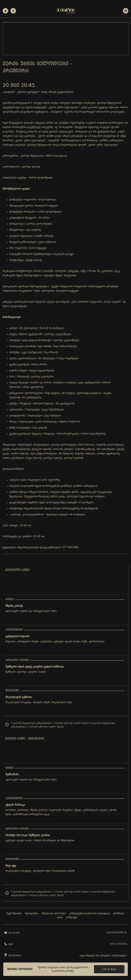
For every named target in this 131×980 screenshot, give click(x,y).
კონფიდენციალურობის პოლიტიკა (90, 914)
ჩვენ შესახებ (14, 914)
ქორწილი (119, 914)
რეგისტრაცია (5, 11)
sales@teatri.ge (117, 933)
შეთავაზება (32, 914)
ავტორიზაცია (13, 11)
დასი (60, 917)
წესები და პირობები (54, 914)
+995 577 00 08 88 (118, 944)
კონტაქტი (72, 917)
